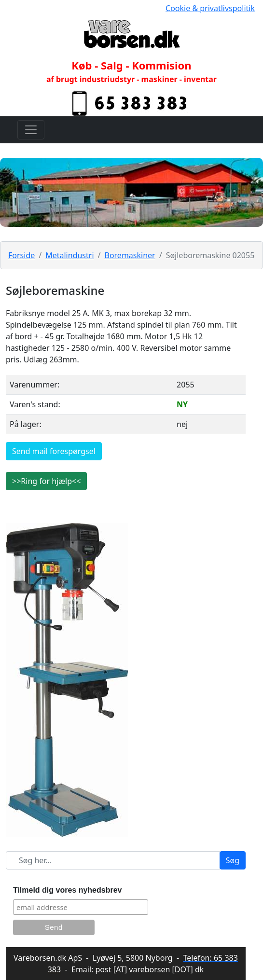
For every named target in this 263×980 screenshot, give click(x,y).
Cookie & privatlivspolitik (210, 8)
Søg (233, 860)
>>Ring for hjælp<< (46, 481)
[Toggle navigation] (31, 130)
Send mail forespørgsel (54, 451)
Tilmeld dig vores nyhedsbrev (68, 890)
